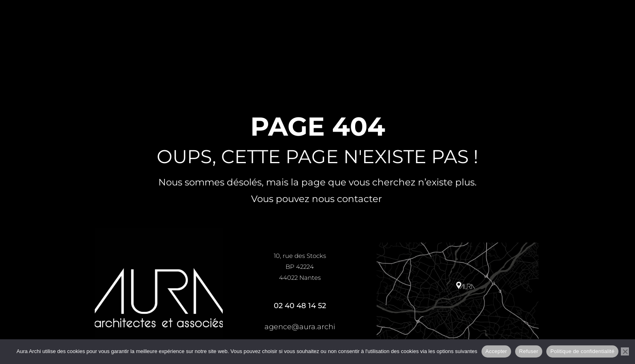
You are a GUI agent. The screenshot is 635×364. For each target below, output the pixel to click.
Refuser (529, 351)
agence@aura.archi (300, 327)
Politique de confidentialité (582, 351)
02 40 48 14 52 (300, 306)
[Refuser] (625, 351)
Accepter (496, 351)
